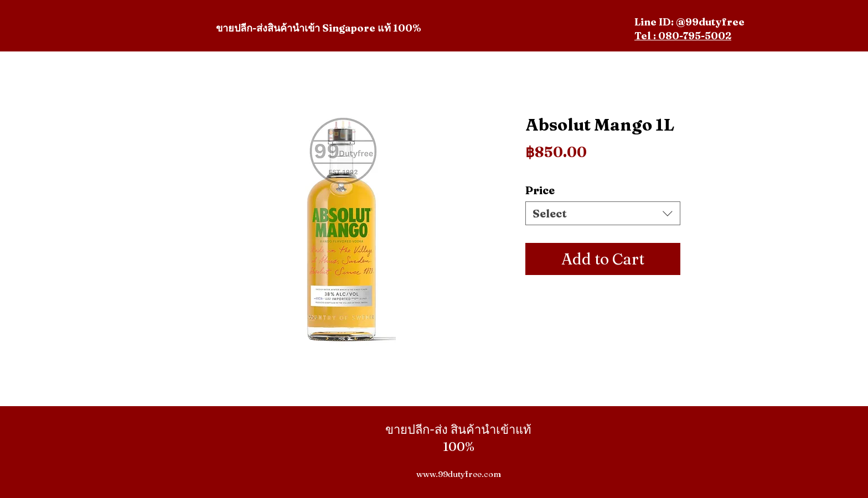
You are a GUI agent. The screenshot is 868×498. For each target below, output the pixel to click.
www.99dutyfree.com (459, 474)
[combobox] (603, 213)
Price (540, 190)
